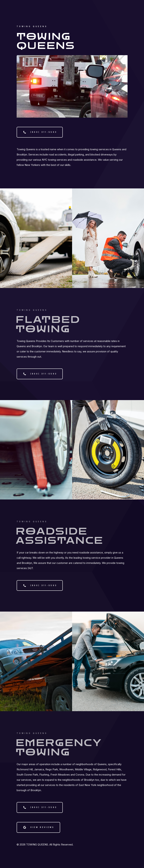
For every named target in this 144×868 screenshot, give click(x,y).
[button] (40, 132)
